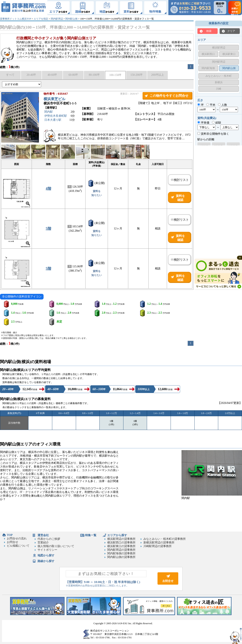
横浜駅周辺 (219, 48)
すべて (10, 75)
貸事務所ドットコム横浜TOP (16, 19)
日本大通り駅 (53, 120)
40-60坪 (52, 75)
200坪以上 (158, 75)
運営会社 (43, 535)
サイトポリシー (47, 550)
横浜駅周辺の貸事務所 (121, 539)
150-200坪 (137, 75)
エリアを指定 (41, 19)
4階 (49, 189)
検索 (209, 31)
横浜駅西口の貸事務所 (121, 543)
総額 (216, 123)
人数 (223, 105)
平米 (211, 105)
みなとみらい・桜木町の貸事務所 (165, 539)
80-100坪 (94, 75)
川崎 (219, 89)
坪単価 (203, 123)
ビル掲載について (18, 546)
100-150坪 (115, 75)
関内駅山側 (71, 19)
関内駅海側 (208, 68)
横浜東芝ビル (54, 99)
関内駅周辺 (57, 19)
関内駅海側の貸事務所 (121, 553)
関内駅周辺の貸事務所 (121, 550)
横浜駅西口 (208, 54)
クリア (231, 31)
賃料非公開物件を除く (213, 134)
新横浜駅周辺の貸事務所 (159, 543)
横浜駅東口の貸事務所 (121, 546)
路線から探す (46, 561)
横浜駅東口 (229, 54)
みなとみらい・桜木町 (219, 76)
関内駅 (49, 112)
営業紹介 (43, 543)
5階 (49, 229)
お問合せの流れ (17, 538)
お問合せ (13, 542)
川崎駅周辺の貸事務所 (158, 546)
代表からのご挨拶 (49, 539)
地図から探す (46, 555)
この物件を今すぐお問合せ (169, 96)
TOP (10, 535)
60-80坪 (73, 75)
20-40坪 (31, 75)
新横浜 (219, 82)
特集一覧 (91, 535)
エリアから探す (117, 535)
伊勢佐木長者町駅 (56, 116)
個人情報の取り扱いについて (56, 546)
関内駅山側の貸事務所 (121, 557)
